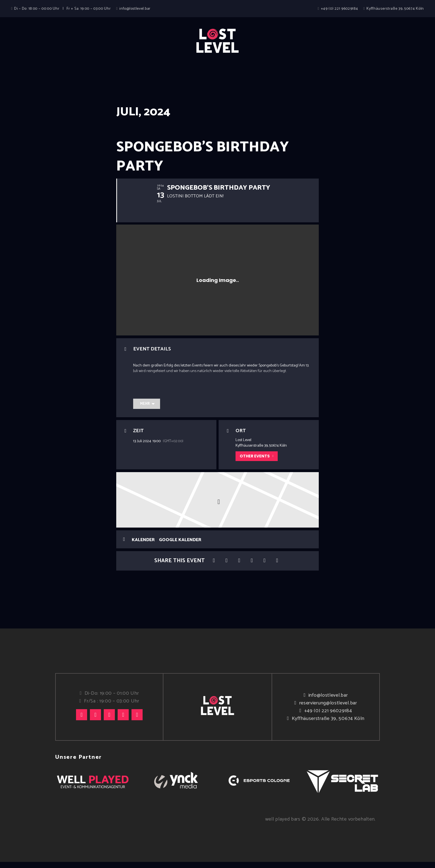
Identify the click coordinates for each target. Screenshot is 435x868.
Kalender (143, 546)
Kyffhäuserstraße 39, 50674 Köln (328, 725)
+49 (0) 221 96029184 (328, 717)
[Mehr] (147, 410)
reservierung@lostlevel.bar (328, 709)
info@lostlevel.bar (328, 701)
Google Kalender (180, 546)
